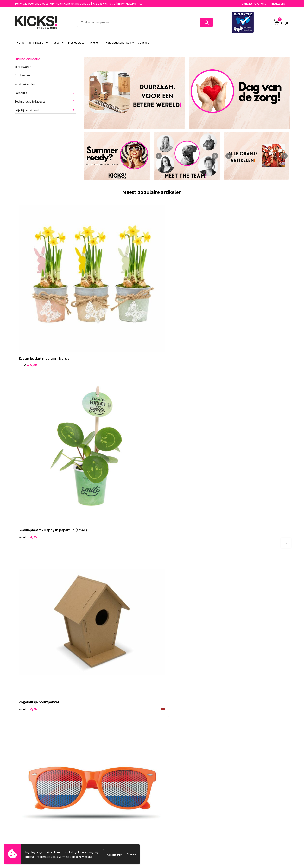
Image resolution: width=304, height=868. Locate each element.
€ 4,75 (96, 285)
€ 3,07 (165, 472)
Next (215, 156)
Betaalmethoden (168, 769)
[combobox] (139, 22)
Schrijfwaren (37, 42)
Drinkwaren (22, 75)
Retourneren (165, 775)
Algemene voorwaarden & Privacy (247, 763)
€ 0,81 (234, 279)
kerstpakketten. (25, 84)
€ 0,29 (234, 489)
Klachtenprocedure (101, 781)
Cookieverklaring (236, 769)
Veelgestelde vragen (102, 769)
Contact (247, 3)
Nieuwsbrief (279, 3)
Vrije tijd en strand (27, 110)
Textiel (94, 42)
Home (21, 42)
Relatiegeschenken (118, 42)
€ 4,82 (96, 477)
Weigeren (131, 855)
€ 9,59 (28, 477)
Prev (159, 156)
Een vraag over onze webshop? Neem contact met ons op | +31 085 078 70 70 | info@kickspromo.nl (79, 3)
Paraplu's (21, 93)
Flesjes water (77, 42)
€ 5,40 (28, 279)
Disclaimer (232, 775)
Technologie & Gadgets (30, 101)
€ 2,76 (165, 279)
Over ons (260, 3)
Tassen (57, 42)
